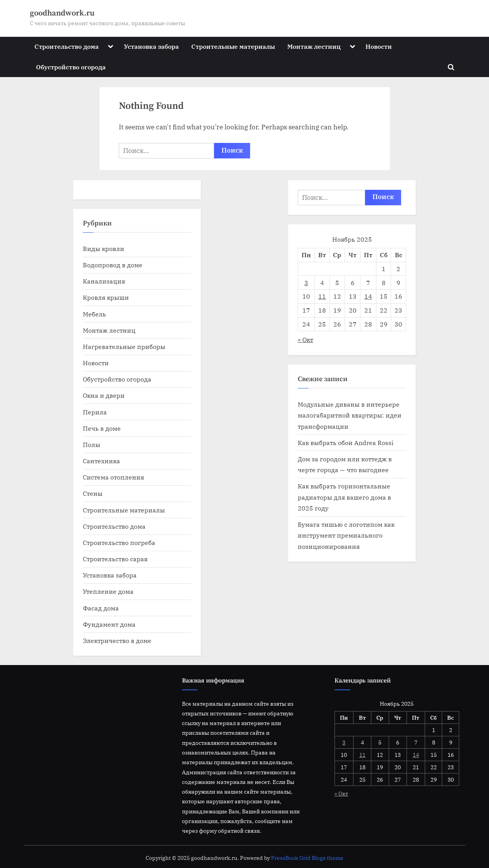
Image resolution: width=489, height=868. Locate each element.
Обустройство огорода (71, 67)
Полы (92, 444)
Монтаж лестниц (314, 46)
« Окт (305, 339)
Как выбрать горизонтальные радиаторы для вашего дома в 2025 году (344, 497)
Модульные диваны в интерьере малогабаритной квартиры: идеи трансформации (350, 415)
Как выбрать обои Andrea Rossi (346, 443)
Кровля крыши (106, 297)
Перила (95, 412)
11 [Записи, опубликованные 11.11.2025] (322, 296)
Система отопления (113, 477)
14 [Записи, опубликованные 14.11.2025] (368, 296)
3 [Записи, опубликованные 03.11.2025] (306, 283)
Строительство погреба (119, 542)
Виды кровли (104, 248)
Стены (93, 493)
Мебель (94, 314)
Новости (379, 46)
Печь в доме (102, 428)
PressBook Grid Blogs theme (307, 858)
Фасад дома (101, 608)
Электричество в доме (117, 640)
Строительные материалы (233, 46)
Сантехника (101, 461)
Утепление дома (108, 591)
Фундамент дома (109, 624)
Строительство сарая (115, 559)
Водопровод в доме (113, 265)
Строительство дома (67, 46)
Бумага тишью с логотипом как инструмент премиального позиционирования (346, 535)
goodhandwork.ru (62, 13)
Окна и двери (104, 395)
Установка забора (151, 46)
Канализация (104, 281)
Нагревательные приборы (124, 346)
